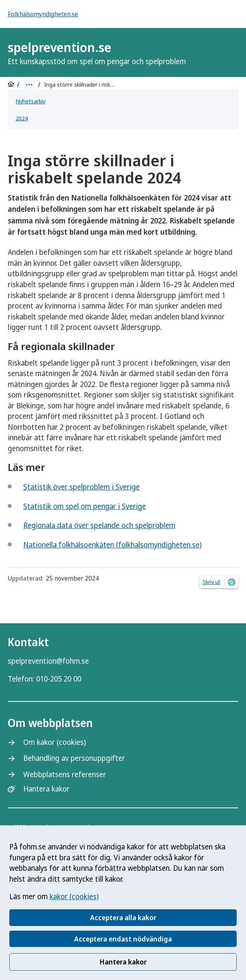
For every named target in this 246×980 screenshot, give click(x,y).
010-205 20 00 (59, 679)
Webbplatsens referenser (65, 774)
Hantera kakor (123, 962)
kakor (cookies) (74, 896)
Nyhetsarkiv (30, 101)
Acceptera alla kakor (123, 917)
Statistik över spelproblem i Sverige (81, 487)
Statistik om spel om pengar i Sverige (85, 506)
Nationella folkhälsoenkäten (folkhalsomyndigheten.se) (112, 545)
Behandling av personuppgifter (74, 758)
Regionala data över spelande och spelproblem (99, 525)
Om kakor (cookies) (55, 742)
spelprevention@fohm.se (48, 661)
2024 (22, 118)
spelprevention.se (97, 53)
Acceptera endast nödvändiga (123, 939)
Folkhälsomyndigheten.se (43, 14)
